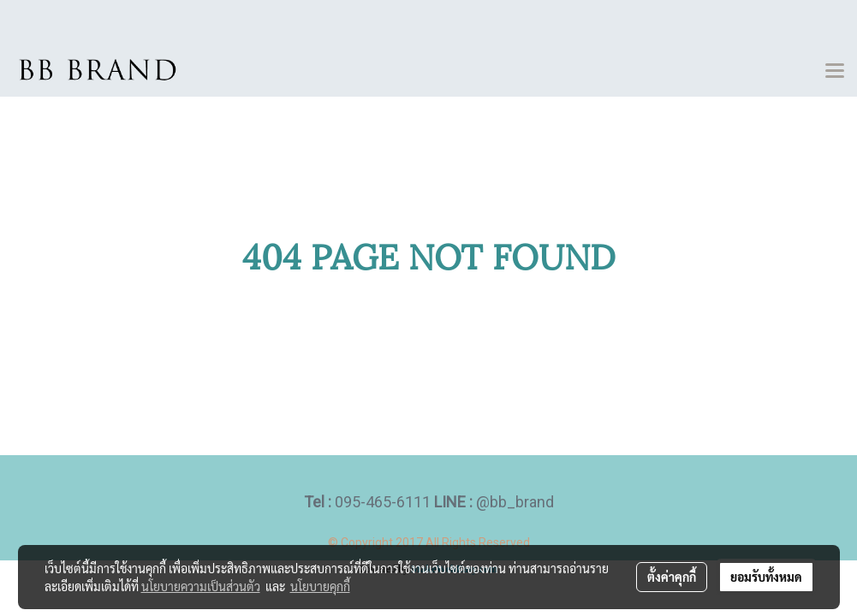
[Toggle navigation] (835, 72)
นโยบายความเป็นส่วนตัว (201, 586)
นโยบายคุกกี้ (320, 586)
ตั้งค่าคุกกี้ (672, 577)
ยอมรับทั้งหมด (766, 577)
